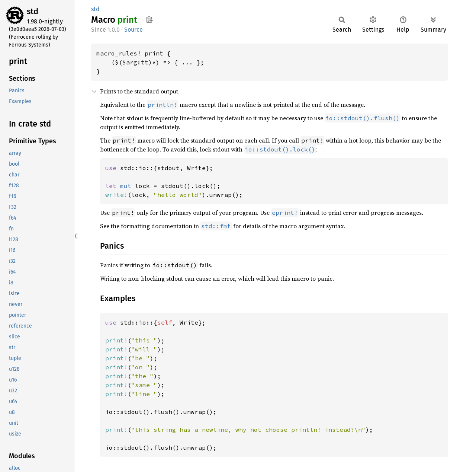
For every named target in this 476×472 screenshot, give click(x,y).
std (33, 11)
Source (134, 30)
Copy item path (149, 19)
